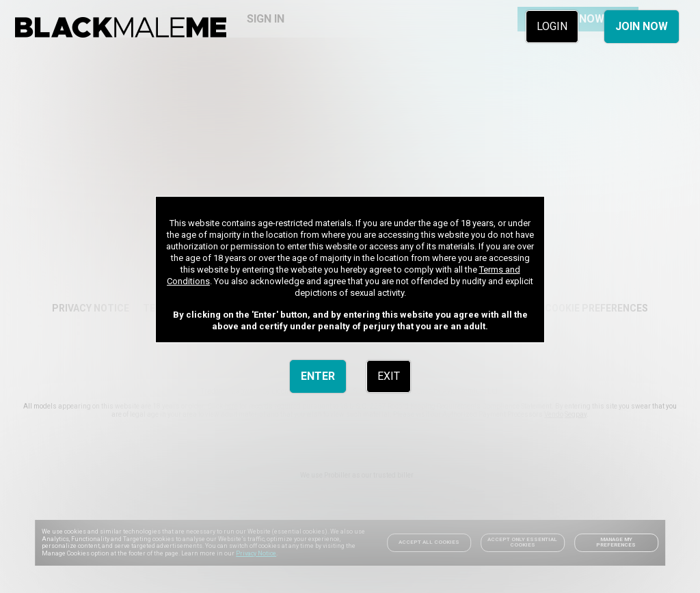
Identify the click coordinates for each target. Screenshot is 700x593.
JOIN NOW (642, 26)
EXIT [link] (389, 376)
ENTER (318, 376)
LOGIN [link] (552, 26)
